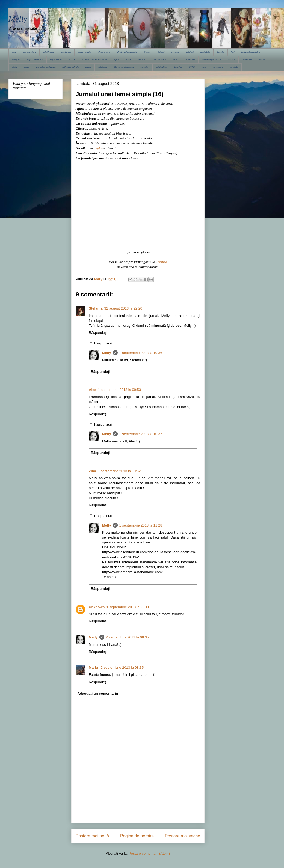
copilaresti (66, 52)
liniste (128, 59)
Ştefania (96, 308)
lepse (116, 59)
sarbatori (145, 67)
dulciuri (161, 52)
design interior (85, 52)
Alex (92, 390)
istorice (72, 59)
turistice (178, 67)
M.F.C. (176, 59)
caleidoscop (49, 52)
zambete (234, 67)
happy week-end (35, 59)
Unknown (97, 607)
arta (14, 52)
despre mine (104, 52)
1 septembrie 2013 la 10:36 (141, 353)
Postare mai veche (183, 836)
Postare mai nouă (92, 836)
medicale (191, 59)
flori (233, 52)
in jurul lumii (56, 59)
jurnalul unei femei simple (94, 59)
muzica (232, 59)
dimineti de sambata (127, 52)
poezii (27, 67)
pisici (14, 67)
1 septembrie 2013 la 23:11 (128, 607)
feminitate (205, 52)
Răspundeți (98, 333)
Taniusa (162, 262)
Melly (18, 19)
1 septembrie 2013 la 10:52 (119, 471)
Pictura (262, 59)
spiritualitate (162, 67)
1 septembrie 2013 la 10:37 (141, 434)
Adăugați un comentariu (98, 693)
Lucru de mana (159, 59)
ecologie (175, 52)
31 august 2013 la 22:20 (123, 308)
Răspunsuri (103, 343)
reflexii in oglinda (70, 67)
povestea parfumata (46, 67)
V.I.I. (204, 67)
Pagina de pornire (137, 836)
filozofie (221, 52)
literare (141, 59)
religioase (103, 67)
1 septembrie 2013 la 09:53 (119, 390)
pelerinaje (247, 59)
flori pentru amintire (251, 52)
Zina (92, 471)
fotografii (16, 59)
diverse (147, 52)
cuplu (98, 148)
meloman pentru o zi (212, 59)
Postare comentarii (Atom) (149, 853)
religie (88, 67)
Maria (94, 668)
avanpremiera (29, 52)
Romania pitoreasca (124, 67)
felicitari (190, 52)
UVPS (192, 67)
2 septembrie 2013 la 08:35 (128, 637)
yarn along (218, 67)
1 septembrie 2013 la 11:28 (141, 525)
